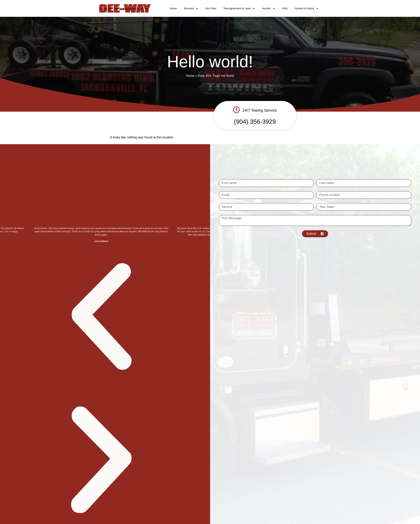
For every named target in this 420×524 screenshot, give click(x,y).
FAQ (285, 8)
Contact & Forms (307, 8)
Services (191, 8)
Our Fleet (211, 8)
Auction (269, 8)
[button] (102, 465)
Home (173, 8)
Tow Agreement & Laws (239, 8)
